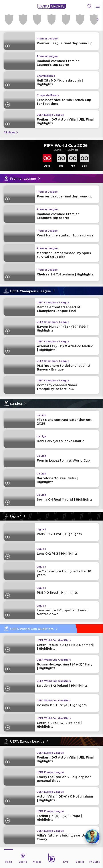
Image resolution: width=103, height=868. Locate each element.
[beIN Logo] (51, 6)
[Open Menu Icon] (98, 6)
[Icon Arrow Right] (98, 20)
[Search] (90, 6)
